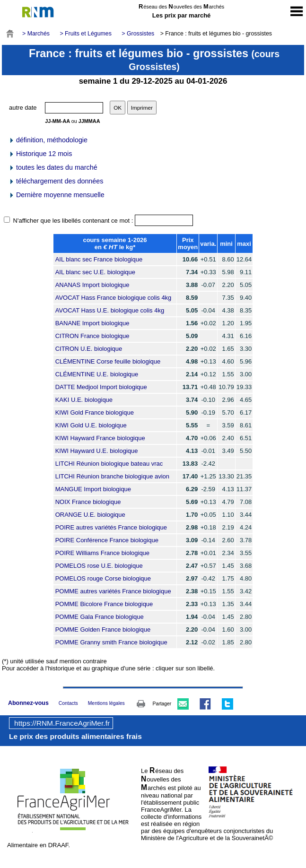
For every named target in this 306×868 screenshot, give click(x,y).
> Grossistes (138, 34)
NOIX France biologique (88, 502)
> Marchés (36, 34)
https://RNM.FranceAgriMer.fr (62, 723)
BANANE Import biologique (92, 323)
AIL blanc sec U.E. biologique (95, 272)
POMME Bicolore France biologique (104, 604)
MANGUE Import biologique (93, 489)
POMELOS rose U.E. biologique (99, 566)
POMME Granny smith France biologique (111, 642)
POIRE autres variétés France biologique (111, 527)
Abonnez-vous (28, 703)
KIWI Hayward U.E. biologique (97, 451)
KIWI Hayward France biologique (100, 438)
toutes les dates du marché (53, 167)
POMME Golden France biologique (103, 629)
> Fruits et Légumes (85, 34)
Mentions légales (106, 703)
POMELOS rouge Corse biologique (103, 578)
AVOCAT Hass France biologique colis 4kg (114, 298)
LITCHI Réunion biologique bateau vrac (109, 464)
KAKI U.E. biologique (84, 400)
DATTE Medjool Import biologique (101, 387)
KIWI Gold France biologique (95, 412)
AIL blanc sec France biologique (99, 259)
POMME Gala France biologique (100, 617)
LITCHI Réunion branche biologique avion (112, 476)
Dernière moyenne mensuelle (57, 195)
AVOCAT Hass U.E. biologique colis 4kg (110, 310)
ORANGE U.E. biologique (90, 515)
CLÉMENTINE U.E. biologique (97, 374)
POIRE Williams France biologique (102, 553)
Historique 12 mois (40, 154)
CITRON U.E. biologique (89, 349)
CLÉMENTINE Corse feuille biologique (108, 361)
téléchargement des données (56, 181)
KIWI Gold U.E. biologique (91, 425)
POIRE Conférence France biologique (107, 540)
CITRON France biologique (92, 336)
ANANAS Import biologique (92, 285)
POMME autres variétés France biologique (113, 591)
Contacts (68, 703)
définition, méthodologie (48, 140)
